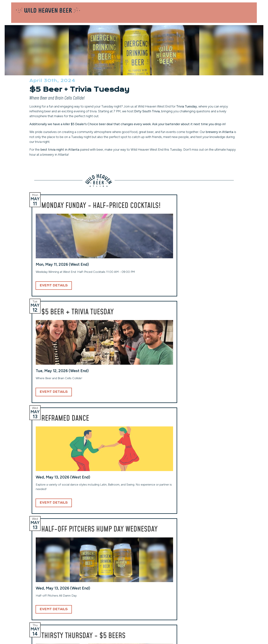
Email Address (122, 522)
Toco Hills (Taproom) (150, 584)
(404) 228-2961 (25, 606)
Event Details (35, 327)
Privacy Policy (208, 609)
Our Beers (203, 16)
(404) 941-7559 (148, 606)
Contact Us (239, 8)
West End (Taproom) (89, 584)
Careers (203, 598)
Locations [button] (169, 16)
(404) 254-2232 (86, 602)
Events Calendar (210, 592)
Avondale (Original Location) (33, 584)
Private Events (212, 8)
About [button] (238, 16)
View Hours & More (27, 612)
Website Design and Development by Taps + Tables (134, 636)
